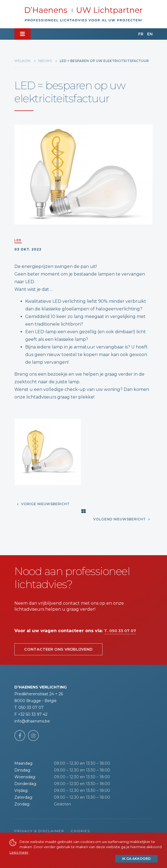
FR (141, 34)
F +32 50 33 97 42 (31, 714)
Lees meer (19, 852)
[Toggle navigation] (23, 34)
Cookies (80, 831)
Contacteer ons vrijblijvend (58, 649)
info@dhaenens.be (32, 721)
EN (150, 34)
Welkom (22, 61)
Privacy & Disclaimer (39, 831)
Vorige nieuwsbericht (43, 504)
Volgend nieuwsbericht (122, 519)
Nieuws (45, 61)
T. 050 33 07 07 (120, 631)
